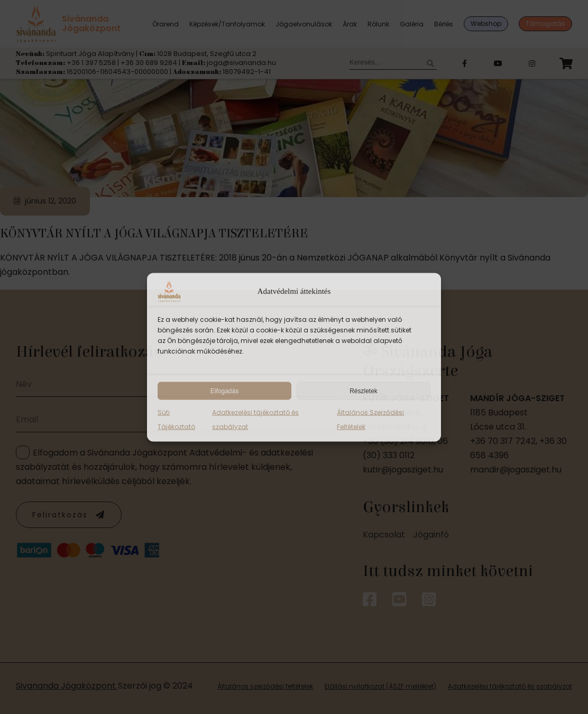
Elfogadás (224, 391)
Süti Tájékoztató (176, 419)
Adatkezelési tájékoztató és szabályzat (255, 419)
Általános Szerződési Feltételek (370, 419)
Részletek (364, 391)
